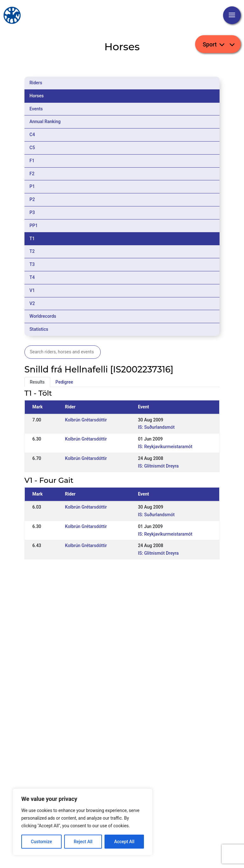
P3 (32, 212)
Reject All (83, 842)
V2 (32, 303)
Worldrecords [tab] (43, 316)
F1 (32, 161)
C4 (32, 135)
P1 (32, 186)
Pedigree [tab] (64, 382)
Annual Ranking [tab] (45, 122)
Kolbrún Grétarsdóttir (86, 420)
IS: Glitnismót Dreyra (158, 466)
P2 (32, 199)
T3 (32, 264)
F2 (32, 174)
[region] (83, 822)
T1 (32, 239)
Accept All (124, 842)
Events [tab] (36, 109)
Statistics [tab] (39, 329)
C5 (32, 148)
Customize (41, 842)
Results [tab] (37, 382)
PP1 (34, 226)
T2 (32, 251)
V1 (32, 290)
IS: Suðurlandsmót (156, 427)
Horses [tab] (37, 96)
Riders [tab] (36, 83)
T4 (32, 277)
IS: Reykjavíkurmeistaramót (165, 447)
